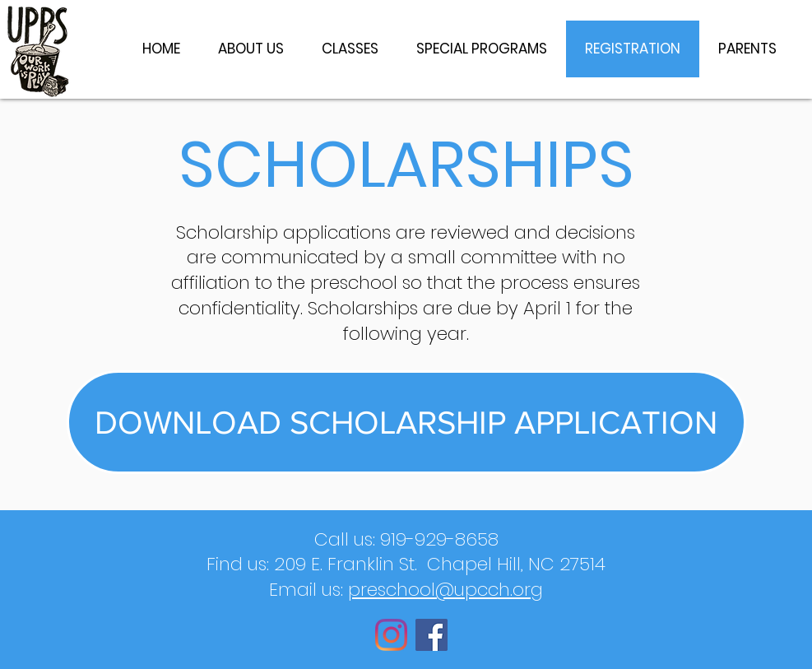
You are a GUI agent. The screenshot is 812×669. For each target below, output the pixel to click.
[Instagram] (391, 635)
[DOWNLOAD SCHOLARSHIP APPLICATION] (406, 422)
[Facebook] (432, 635)
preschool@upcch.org (445, 590)
